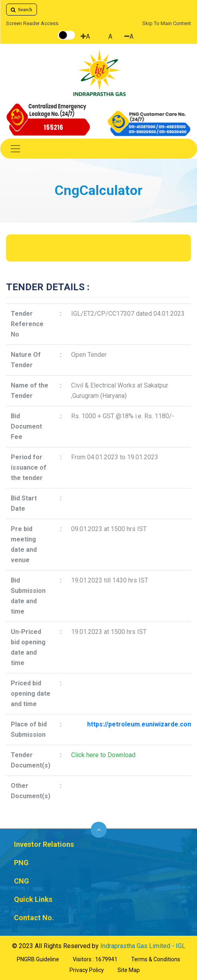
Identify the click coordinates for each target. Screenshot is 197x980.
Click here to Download (103, 755)
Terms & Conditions (156, 959)
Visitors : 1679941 (95, 959)
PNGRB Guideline (38, 959)
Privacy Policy (87, 970)
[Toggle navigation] (98, 149)
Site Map (129, 970)
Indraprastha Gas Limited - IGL (143, 946)
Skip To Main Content (167, 23)
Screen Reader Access (32, 23)
